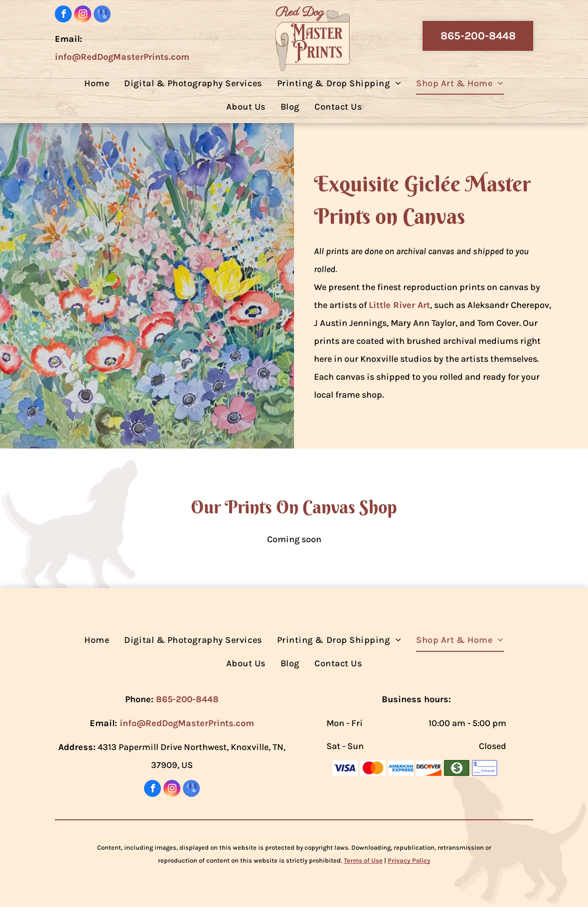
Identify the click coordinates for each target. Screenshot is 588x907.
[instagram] (83, 15)
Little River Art (399, 305)
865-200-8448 (187, 699)
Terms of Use (363, 860)
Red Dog (300, 12)
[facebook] (63, 15)
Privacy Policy (409, 860)
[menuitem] (97, 83)
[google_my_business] (102, 15)
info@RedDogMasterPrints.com (122, 57)
